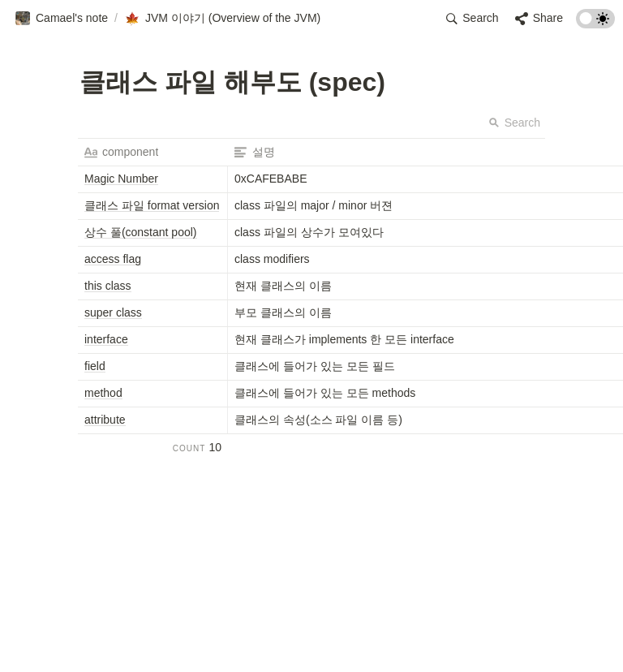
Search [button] (514, 123)
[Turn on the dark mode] (595, 24)
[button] (61, 19)
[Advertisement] (311, 641)
